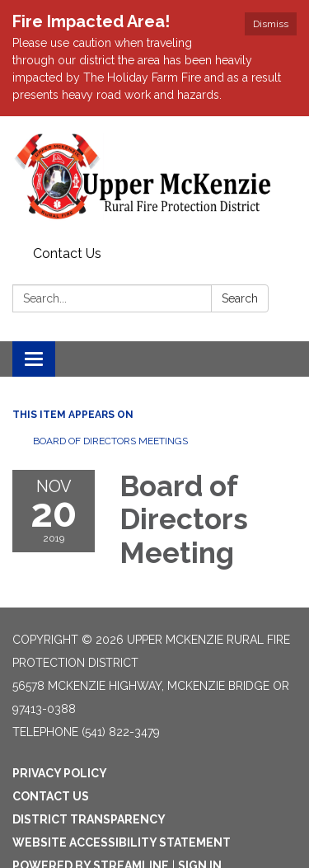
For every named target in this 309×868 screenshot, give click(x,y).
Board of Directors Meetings (110, 441)
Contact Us (67, 253)
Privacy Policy (60, 773)
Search (240, 298)
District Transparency (89, 819)
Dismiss (271, 24)
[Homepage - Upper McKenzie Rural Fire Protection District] (154, 178)
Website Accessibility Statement (122, 842)
